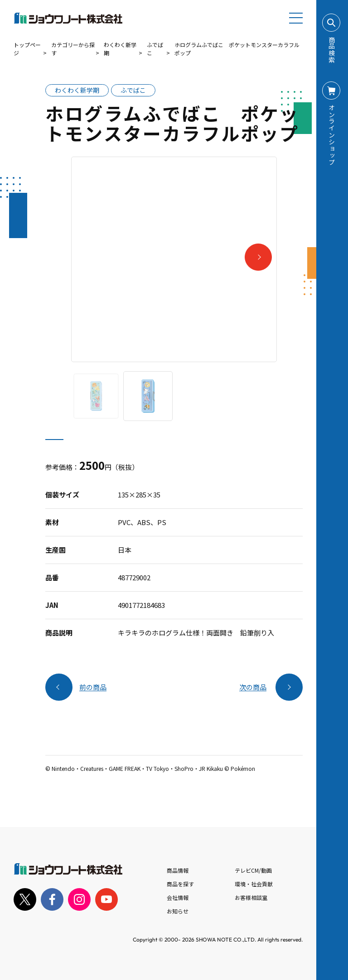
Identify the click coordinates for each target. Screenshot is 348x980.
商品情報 (178, 870)
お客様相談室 (251, 897)
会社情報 (178, 897)
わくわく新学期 (120, 49)
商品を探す (180, 884)
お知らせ (178, 911)
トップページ (27, 49)
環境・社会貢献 (254, 884)
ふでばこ (155, 49)
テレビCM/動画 (253, 870)
